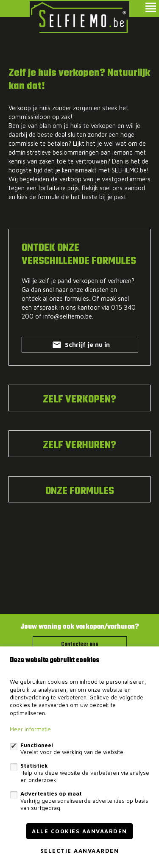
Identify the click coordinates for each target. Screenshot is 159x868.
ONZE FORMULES (80, 491)
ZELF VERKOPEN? (79, 400)
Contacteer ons (80, 645)
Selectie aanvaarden (80, 851)
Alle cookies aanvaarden (79, 831)
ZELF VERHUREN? (79, 446)
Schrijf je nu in (80, 346)
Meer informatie (30, 729)
